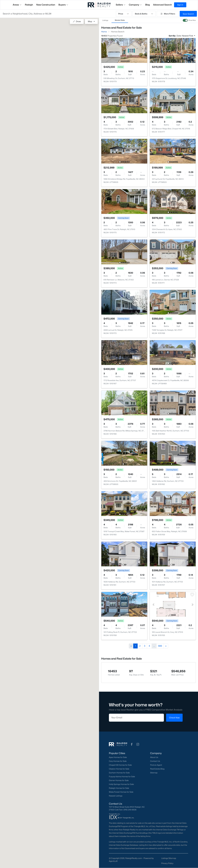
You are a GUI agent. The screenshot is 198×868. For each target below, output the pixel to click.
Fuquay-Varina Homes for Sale (122, 777)
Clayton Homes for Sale (119, 769)
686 (160, 646)
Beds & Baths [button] (144, 14)
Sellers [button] (121, 5)
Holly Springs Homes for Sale (121, 784)
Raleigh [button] (29, 5)
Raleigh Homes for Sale (119, 788)
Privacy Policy (167, 863)
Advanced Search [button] (163, 5)
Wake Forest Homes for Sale (121, 792)
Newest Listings (116, 796)
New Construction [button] (46, 5)
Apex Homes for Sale (118, 757)
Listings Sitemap (169, 858)
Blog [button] (148, 5)
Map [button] (90, 21)
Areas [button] (17, 5)
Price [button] (124, 14)
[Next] (166, 646)
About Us (154, 757)
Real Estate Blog (157, 769)
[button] (58, 14)
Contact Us (155, 761)
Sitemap (154, 773)
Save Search (188, 14)
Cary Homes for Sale (118, 761)
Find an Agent (156, 765)
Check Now (174, 718)
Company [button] (135, 5)
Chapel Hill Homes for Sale (120, 765)
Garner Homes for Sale (119, 780)
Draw (77, 21)
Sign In (180, 5)
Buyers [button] (63, 5)
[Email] (136, 718)
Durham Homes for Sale (119, 773)
